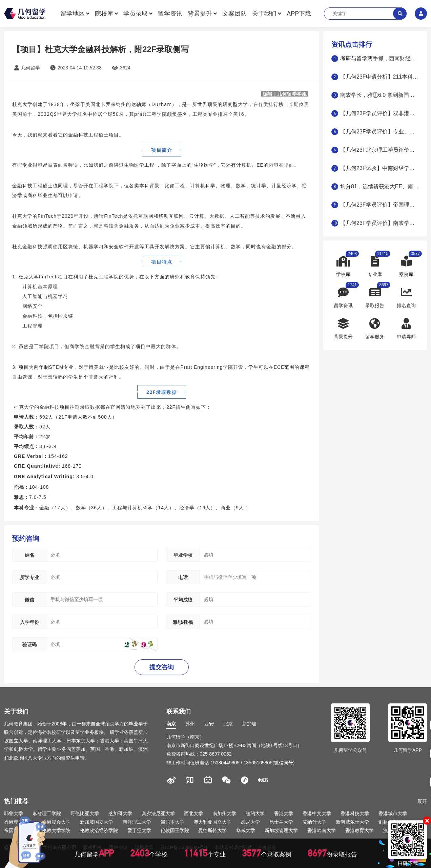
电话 (183, 577)
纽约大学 (255, 813)
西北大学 (193, 813)
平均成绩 (183, 600)
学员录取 (136, 14)
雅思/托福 (183, 622)
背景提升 (200, 14)
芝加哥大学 (120, 813)
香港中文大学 (317, 813)
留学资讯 (170, 14)
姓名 (29, 555)
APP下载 (299, 14)
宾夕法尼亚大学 (158, 813)
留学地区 (73, 14)
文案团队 (234, 14)
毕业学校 (183, 555)
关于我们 (264, 14)
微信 (29, 600)
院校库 (104, 14)
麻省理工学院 (47, 813)
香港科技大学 (355, 813)
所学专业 (29, 577)
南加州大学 (224, 813)
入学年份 (29, 622)
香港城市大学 (393, 813)
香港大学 (284, 813)
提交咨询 (162, 667)
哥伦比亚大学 (85, 813)
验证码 (29, 644)
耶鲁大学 (14, 813)
